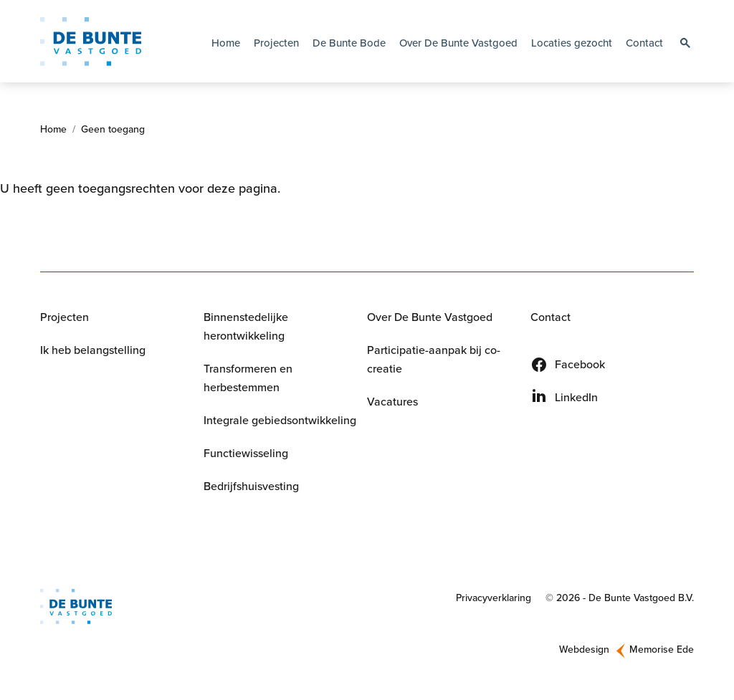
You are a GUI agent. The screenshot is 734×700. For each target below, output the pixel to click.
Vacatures (392, 405)
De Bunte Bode (349, 43)
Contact (644, 43)
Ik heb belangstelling (93, 354)
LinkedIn (576, 401)
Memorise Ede (662, 652)
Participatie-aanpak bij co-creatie (434, 363)
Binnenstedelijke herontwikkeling (246, 330)
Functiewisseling (246, 457)
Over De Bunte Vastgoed (430, 321)
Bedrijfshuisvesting (251, 490)
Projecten (276, 43)
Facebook (580, 368)
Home (226, 43)
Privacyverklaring (494, 601)
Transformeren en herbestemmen (248, 382)
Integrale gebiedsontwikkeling (280, 424)
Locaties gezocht (572, 43)
